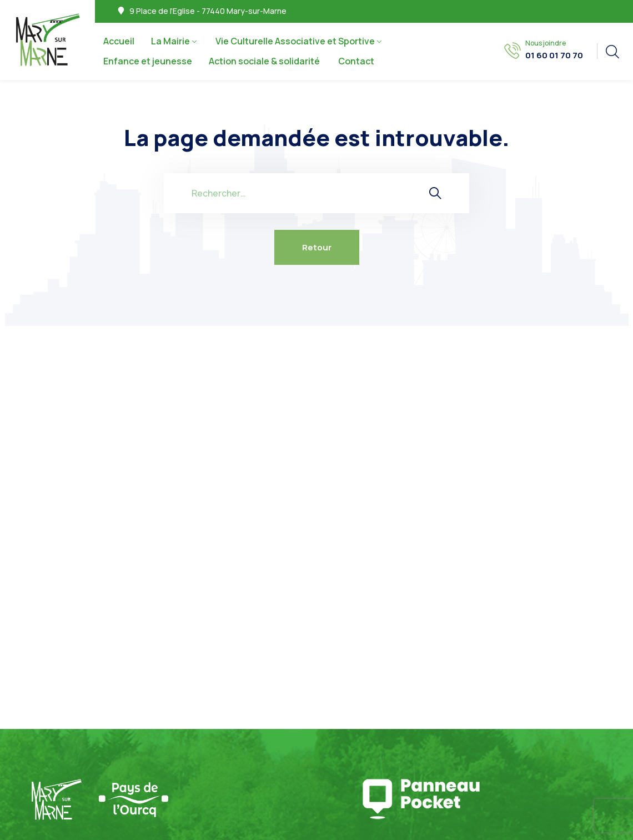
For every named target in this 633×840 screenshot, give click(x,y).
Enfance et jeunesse (148, 61)
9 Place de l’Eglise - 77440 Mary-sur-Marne (208, 11)
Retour (317, 247)
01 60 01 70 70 (554, 56)
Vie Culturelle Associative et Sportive (295, 41)
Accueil (119, 41)
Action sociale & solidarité (265, 61)
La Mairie (170, 41)
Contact (356, 61)
